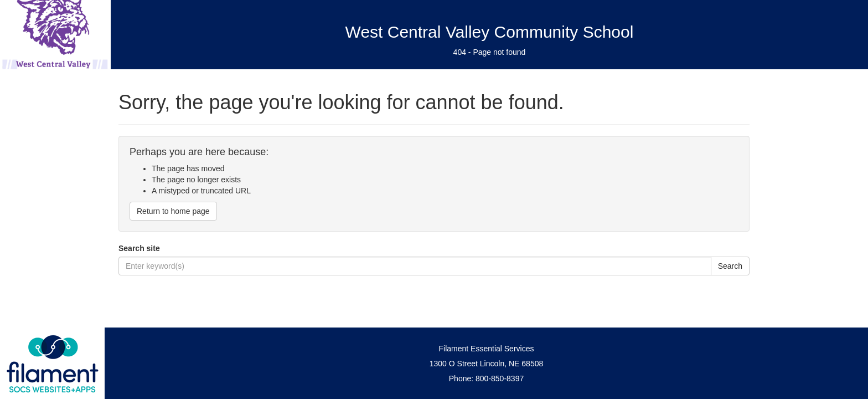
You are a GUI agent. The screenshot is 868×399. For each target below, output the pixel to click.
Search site (139, 248)
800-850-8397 (500, 378)
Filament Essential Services (487, 349)
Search (730, 266)
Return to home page (173, 211)
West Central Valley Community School (490, 32)
